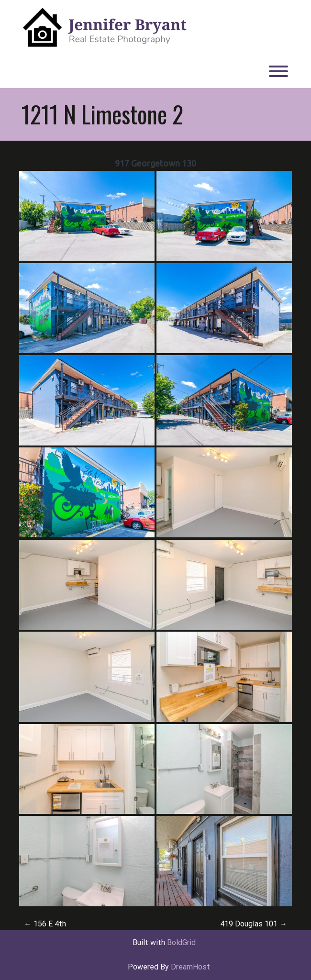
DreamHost (190, 967)
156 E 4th (45, 924)
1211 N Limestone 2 (102, 114)
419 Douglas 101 (254, 924)
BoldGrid (181, 942)
